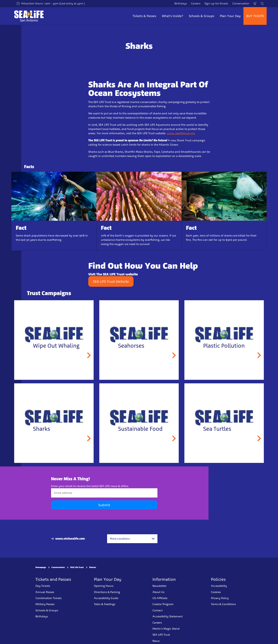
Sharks (93, 567)
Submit (104, 505)
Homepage (41, 567)
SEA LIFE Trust (161, 635)
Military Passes (45, 604)
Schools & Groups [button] (201, 16)
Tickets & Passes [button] (144, 16)
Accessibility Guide (106, 598)
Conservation (241, 3)
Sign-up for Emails (216, 3)
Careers (196, 3)
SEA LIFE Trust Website (111, 281)
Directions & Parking (107, 592)
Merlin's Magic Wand (166, 629)
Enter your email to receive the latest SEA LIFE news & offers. (90, 486)
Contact (158, 610)
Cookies (216, 592)
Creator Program (163, 604)
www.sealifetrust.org (181, 133)
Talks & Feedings (105, 604)
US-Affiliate (160, 598)
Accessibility (219, 586)
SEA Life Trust (77, 567)
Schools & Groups (47, 610)
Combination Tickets (48, 598)
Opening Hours (104, 586)
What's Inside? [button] (173, 16)
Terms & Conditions (223, 604)
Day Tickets (43, 586)
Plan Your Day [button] (230, 16)
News (156, 641)
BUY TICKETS (255, 16)
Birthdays (181, 3)
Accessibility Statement (168, 616)
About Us (158, 592)
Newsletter (159, 586)
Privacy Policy (220, 598)
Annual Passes (45, 592)
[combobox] (132, 539)
